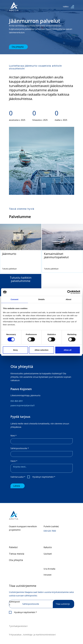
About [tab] (68, 299)
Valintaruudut (18, 477)
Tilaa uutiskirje (63, 604)
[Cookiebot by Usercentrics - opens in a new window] (69, 292)
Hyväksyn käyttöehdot (44, 477)
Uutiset (48, 554)
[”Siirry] (14, 7)
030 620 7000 (50, 531)
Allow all (68, 350)
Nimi (14, 436)
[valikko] (72, 7)
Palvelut (13, 547)
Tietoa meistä (17, 554)
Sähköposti (14, 603)
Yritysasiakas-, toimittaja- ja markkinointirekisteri (32, 635)
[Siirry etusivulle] (42, 515)
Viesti (14, 461)
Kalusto (48, 547)
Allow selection (41, 350)
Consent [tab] (14, 299)
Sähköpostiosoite (20, 448)
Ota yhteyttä (18, 47)
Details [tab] (42, 299)
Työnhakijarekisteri (18, 626)
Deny (15, 350)
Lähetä (17, 486)
